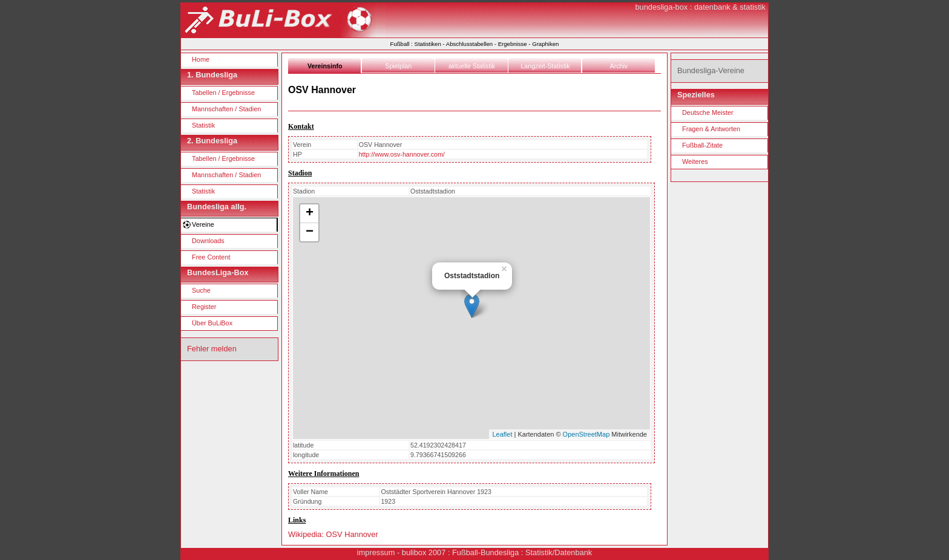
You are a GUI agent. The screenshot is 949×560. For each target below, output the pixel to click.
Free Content (211, 257)
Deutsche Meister (708, 112)
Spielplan (398, 66)
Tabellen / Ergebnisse (223, 93)
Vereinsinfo (325, 66)
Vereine (203, 224)
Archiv (619, 66)
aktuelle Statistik (472, 66)
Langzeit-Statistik (545, 66)
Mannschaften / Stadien (226, 109)
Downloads (208, 241)
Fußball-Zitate (702, 145)
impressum (376, 552)
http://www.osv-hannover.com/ (402, 154)
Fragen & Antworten (711, 129)
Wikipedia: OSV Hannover (333, 534)
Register (204, 307)
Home (201, 59)
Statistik (203, 125)
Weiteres (695, 161)
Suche (201, 290)
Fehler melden (212, 349)
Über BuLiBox (212, 323)
